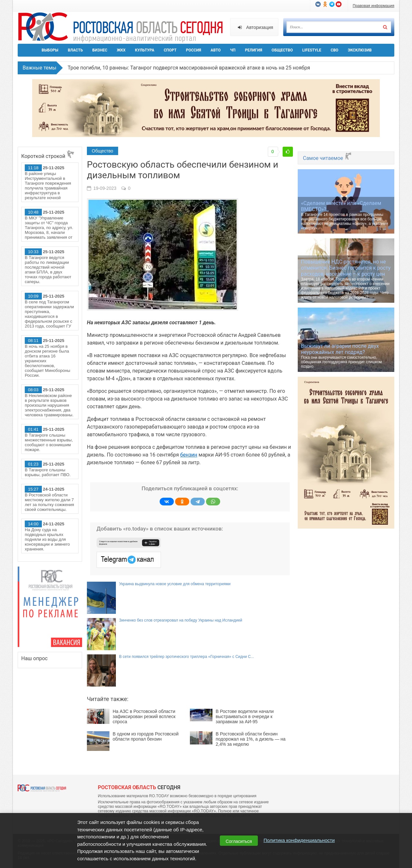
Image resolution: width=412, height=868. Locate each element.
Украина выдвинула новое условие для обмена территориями (175, 584)
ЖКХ (121, 50)
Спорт (170, 50)
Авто (215, 50)
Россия (194, 50)
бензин (189, 455)
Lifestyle (312, 50)
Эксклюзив (360, 50)
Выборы (50, 50)
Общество (282, 50)
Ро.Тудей (123, 28)
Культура (145, 50)
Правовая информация (374, 6)
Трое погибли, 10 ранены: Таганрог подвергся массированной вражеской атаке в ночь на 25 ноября (189, 68)
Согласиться (239, 841)
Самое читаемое (328, 158)
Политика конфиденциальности (299, 840)
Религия (254, 50)
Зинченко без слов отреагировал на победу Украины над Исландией (181, 620)
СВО (334, 50)
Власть (75, 50)
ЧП (233, 50)
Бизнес (100, 50)
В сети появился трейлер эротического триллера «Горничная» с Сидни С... (187, 657)
